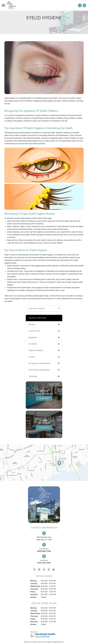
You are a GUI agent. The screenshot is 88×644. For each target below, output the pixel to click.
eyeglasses (33, 337)
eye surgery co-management (39, 363)
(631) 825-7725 (44, 551)
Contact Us (44, 428)
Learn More (44, 398)
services (32, 324)
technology (33, 376)
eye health (33, 344)
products (32, 357)
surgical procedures (36, 350)
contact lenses (34, 331)
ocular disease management (39, 370)
